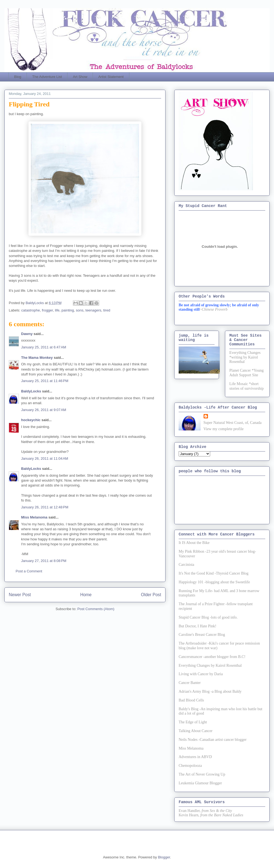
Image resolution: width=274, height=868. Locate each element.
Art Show (80, 77)
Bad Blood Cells (191, 700)
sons (80, 310)
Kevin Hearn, (189, 815)
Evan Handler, (190, 811)
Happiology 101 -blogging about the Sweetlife (214, 582)
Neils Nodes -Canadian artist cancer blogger (213, 740)
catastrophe (31, 310)
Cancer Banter (190, 683)
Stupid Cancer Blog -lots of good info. (208, 617)
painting (68, 310)
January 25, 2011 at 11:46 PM (45, 381)
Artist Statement (111, 77)
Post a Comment (29, 571)
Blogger (164, 857)
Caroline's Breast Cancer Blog (202, 635)
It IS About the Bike (194, 543)
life (57, 310)
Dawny (27, 334)
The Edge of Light (193, 722)
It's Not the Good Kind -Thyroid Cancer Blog (214, 573)
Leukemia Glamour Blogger (200, 783)
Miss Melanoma (34, 517)
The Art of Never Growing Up (202, 774)
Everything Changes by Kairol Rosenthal (210, 665)
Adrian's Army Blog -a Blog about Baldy (210, 691)
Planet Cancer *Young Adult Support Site (246, 373)
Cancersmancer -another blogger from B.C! (212, 657)
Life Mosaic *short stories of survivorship (246, 386)
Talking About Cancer (195, 731)
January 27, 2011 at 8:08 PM (44, 561)
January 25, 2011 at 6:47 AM (44, 347)
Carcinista (186, 565)
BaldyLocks (31, 391)
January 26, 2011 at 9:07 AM (44, 410)
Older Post (151, 595)
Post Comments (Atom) (96, 609)
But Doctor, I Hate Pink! (197, 626)
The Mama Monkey (37, 358)
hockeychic (31, 420)
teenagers (93, 310)
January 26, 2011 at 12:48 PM (45, 507)
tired (107, 310)
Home (86, 595)
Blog (18, 77)
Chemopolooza (190, 766)
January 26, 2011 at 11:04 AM (45, 458)
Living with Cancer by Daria (201, 674)
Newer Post (20, 595)
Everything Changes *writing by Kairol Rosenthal (245, 357)
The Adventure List (47, 77)
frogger (47, 310)
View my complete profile (224, 429)
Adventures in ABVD (195, 757)
